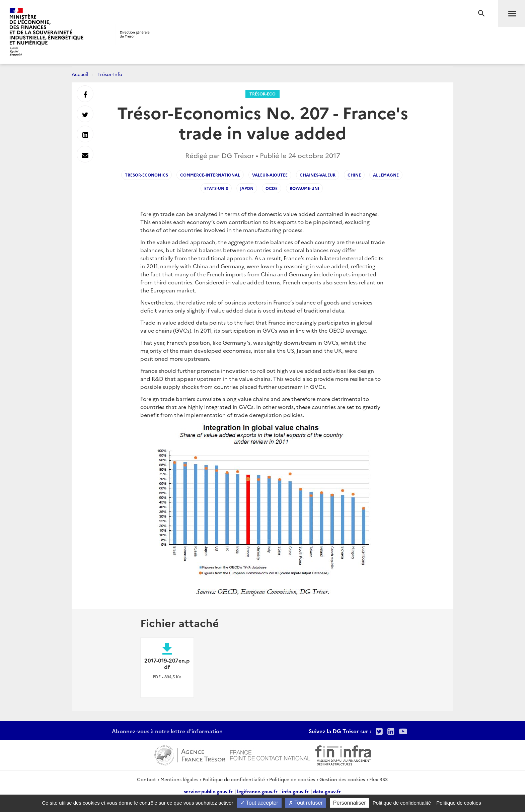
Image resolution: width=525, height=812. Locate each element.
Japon (247, 188)
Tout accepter (259, 803)
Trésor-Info (110, 74)
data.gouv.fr (327, 791)
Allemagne (386, 175)
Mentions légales (179, 779)
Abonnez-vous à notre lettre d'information (167, 731)
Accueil (80, 74)
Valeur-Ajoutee (270, 175)
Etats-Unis (216, 188)
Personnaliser (350, 803)
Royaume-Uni (304, 188)
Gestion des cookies (342, 779)
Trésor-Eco (262, 94)
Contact (146, 779)
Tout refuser (306, 803)
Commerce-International (210, 175)
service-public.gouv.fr (208, 791)
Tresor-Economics (146, 175)
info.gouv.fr (295, 791)
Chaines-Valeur (318, 175)
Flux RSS (379, 779)
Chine (354, 175)
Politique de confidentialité (234, 779)
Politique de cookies (292, 779)
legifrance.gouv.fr (257, 791)
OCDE (272, 188)
